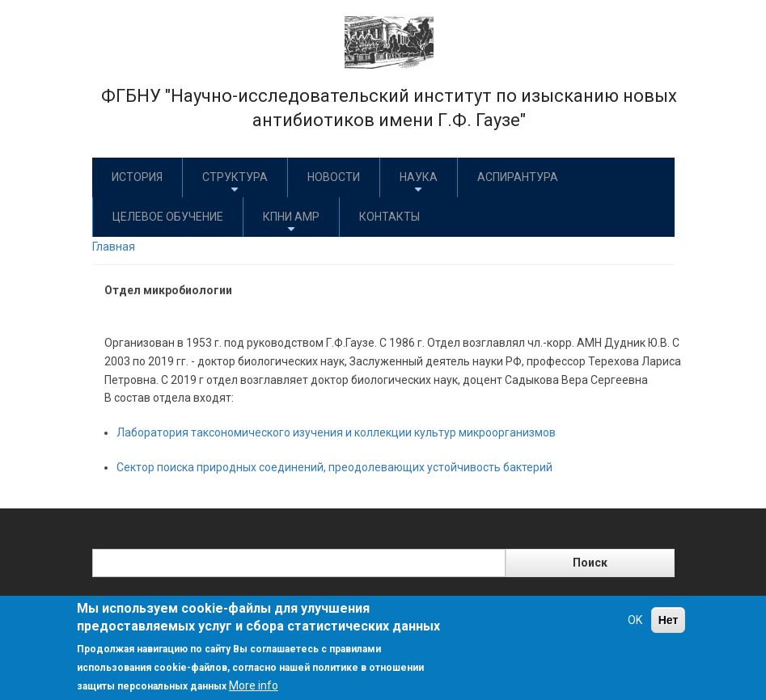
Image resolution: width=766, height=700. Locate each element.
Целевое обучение (168, 217)
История (137, 177)
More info (254, 685)
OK (635, 620)
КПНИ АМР (291, 223)
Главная (114, 247)
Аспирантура (518, 177)
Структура (235, 183)
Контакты (389, 217)
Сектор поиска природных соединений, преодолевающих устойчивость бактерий (334, 467)
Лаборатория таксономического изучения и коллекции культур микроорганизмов (336, 432)
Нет (669, 620)
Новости (334, 177)
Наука (419, 183)
